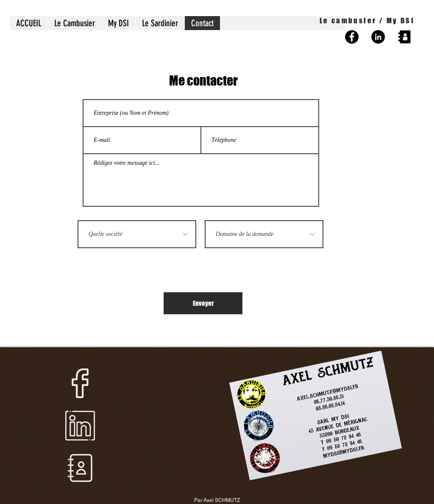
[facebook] (80, 383)
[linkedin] (80, 426)
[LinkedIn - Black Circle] (378, 37)
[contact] (80, 468)
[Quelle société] (137, 234)
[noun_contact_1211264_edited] (404, 37)
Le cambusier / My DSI (367, 21)
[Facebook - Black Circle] (352, 37)
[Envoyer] (203, 303)
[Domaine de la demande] (264, 234)
